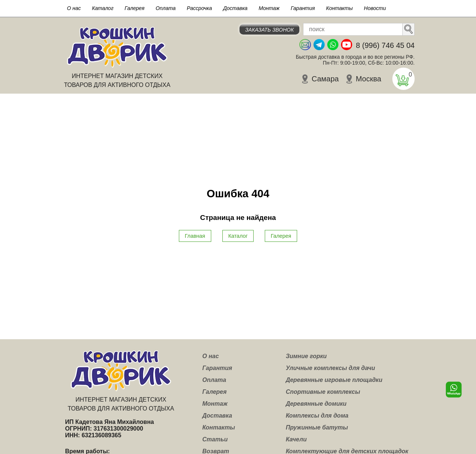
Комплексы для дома (317, 416)
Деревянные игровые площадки (334, 380)
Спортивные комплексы (323, 392)
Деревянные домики (316, 404)
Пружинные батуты (317, 427)
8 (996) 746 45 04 (385, 45)
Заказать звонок (269, 30)
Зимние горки (306, 356)
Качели (296, 439)
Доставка (235, 8)
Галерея (135, 8)
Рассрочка (199, 8)
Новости (375, 8)
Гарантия (303, 8)
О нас (74, 8)
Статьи (215, 439)
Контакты (340, 8)
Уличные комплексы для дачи (330, 368)
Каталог (103, 8)
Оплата (166, 8)
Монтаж (269, 8)
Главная (195, 236)
